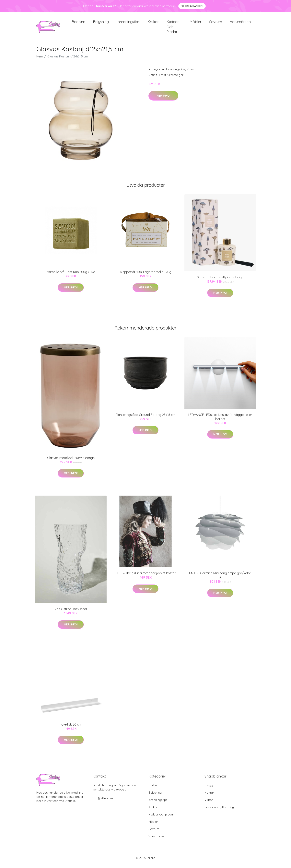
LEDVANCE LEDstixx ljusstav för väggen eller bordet (220, 420)
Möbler (196, 24)
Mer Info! (163, 99)
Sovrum (216, 24)
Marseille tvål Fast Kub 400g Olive (71, 275)
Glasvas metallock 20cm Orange (71, 461)
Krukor (153, 24)
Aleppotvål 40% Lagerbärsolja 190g (146, 275)
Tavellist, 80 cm (71, 728)
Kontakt (210, 796)
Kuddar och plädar (173, 28)
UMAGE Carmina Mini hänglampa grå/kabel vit (220, 579)
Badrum (78, 24)
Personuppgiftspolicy (219, 810)
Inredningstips (128, 24)
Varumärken (240, 24)
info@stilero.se (103, 802)
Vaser (191, 73)
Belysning (101, 24)
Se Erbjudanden (192, 6)
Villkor (209, 803)
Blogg (209, 789)
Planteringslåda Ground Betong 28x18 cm (145, 418)
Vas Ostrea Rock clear (71, 612)
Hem (40, 60)
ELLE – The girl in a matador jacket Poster (146, 576)
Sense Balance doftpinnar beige (220, 281)
